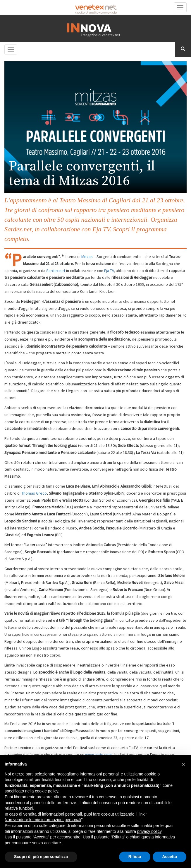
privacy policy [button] (149, 831)
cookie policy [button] (47, 791)
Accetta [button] (170, 857)
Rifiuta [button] (135, 857)
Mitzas (87, 257)
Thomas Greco (34, 493)
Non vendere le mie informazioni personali (43, 820)
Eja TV (109, 271)
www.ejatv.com (98, 755)
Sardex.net (56, 271)
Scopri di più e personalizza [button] (41, 857)
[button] (183, 764)
